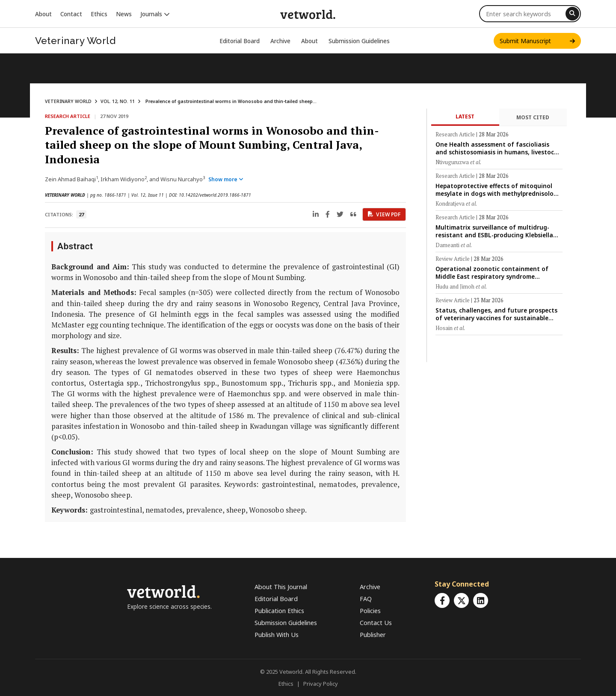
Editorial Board (240, 41)
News (124, 14)
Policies (370, 611)
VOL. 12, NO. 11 (118, 101)
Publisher (373, 635)
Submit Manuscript (537, 41)
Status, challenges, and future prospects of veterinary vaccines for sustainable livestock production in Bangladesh (496, 314)
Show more (226, 179)
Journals (155, 14)
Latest (465, 116)
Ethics (99, 14)
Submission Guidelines (359, 41)
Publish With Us (277, 635)
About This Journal (281, 587)
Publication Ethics (279, 611)
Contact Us (376, 623)
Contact (71, 14)
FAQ (366, 599)
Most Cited (533, 117)
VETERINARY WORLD (68, 101)
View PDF (384, 214)
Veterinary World (75, 41)
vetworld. (308, 14)
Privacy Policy (321, 684)
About (43, 14)
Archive (280, 41)
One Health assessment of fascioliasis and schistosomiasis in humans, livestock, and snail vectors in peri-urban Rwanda (497, 148)
